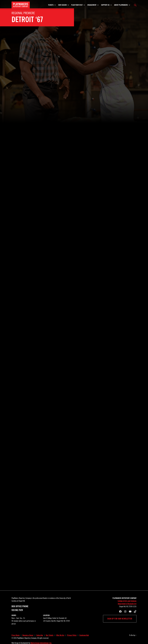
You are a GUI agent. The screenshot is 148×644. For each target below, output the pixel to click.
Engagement (92, 6)
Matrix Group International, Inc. (41, 636)
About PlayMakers (121, 6)
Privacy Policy (72, 629)
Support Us (105, 6)
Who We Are (60, 629)
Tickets (51, 6)
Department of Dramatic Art (127, 597)
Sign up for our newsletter (120, 612)
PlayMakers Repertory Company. (27, 631)
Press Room (16, 629)
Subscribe (40, 629)
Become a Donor (28, 629)
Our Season (62, 6)
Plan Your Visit (77, 6)
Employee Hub (84, 629)
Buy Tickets (50, 629)
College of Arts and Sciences (127, 594)
